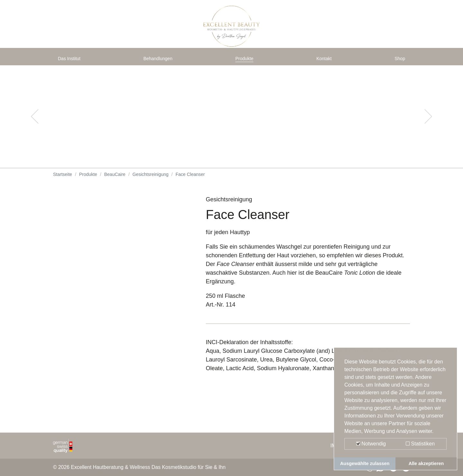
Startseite (63, 180)
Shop (398, 62)
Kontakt (326, 62)
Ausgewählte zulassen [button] (365, 463)
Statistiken (420, 444)
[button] (35, 122)
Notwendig (371, 444)
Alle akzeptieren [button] (426, 463)
